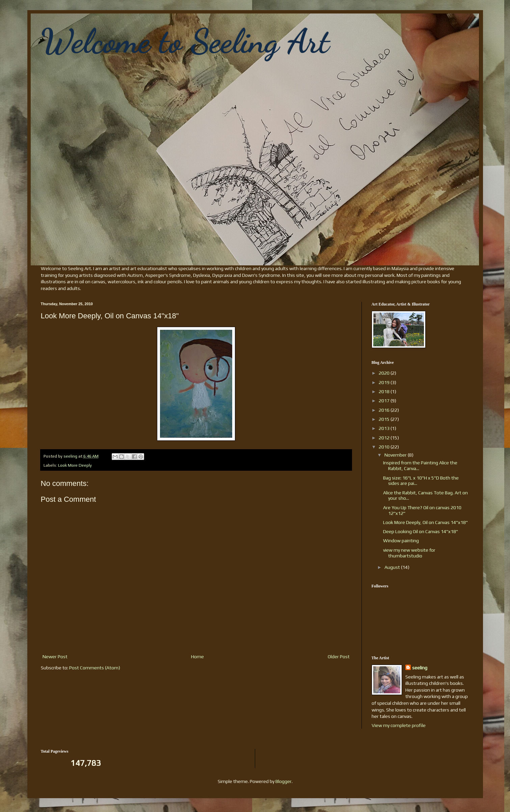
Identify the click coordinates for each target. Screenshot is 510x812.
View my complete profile (399, 725)
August (393, 567)
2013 (385, 428)
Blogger (284, 781)
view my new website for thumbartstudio (409, 553)
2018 (385, 391)
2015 (385, 419)
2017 (385, 401)
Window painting (401, 541)
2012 (385, 438)
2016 (385, 410)
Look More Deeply (75, 465)
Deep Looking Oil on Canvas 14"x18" (421, 531)
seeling (420, 668)
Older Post (339, 657)
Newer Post (55, 657)
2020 (385, 373)
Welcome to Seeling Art (185, 41)
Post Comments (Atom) (95, 668)
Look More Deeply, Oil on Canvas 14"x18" (425, 522)
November (396, 455)
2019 (385, 382)
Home (197, 657)
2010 (385, 447)
